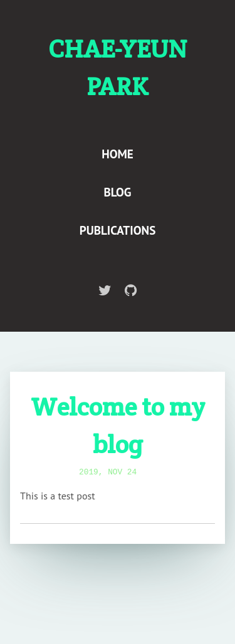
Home (118, 154)
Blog (118, 192)
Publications (118, 230)
